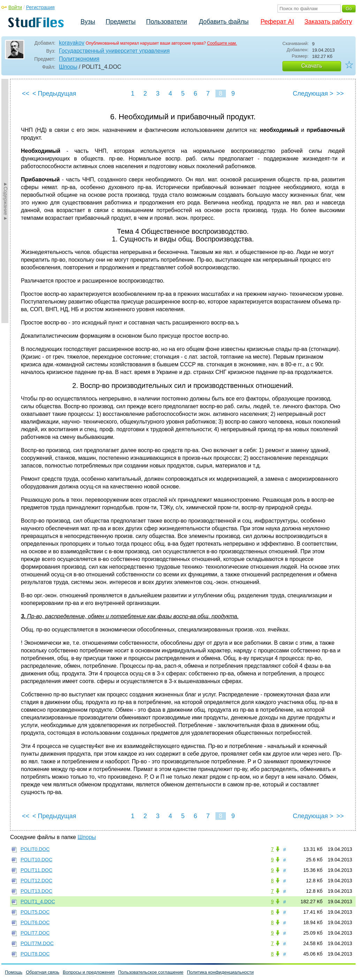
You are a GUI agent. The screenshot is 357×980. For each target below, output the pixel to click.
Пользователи (166, 22)
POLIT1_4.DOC (38, 902)
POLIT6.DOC (35, 922)
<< (26, 93)
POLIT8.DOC (35, 954)
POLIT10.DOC (36, 860)
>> (340, 93)
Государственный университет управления (114, 51)
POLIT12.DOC (36, 881)
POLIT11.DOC (36, 870)
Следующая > (313, 93)
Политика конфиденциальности (220, 972)
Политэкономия (79, 59)
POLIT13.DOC (36, 891)
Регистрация (40, 7)
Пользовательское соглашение (151, 972)
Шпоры (68, 67)
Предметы (121, 22)
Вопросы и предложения (89, 972)
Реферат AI (277, 22)
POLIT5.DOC (35, 912)
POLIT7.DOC (35, 933)
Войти (15, 7)
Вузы (88, 22)
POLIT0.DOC (35, 849)
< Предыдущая (54, 93)
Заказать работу (328, 22)
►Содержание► (6, 201)
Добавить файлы (224, 22)
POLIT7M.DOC (37, 943)
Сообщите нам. (222, 43)
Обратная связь (43, 972)
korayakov (72, 43)
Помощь (14, 972)
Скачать (312, 66)
